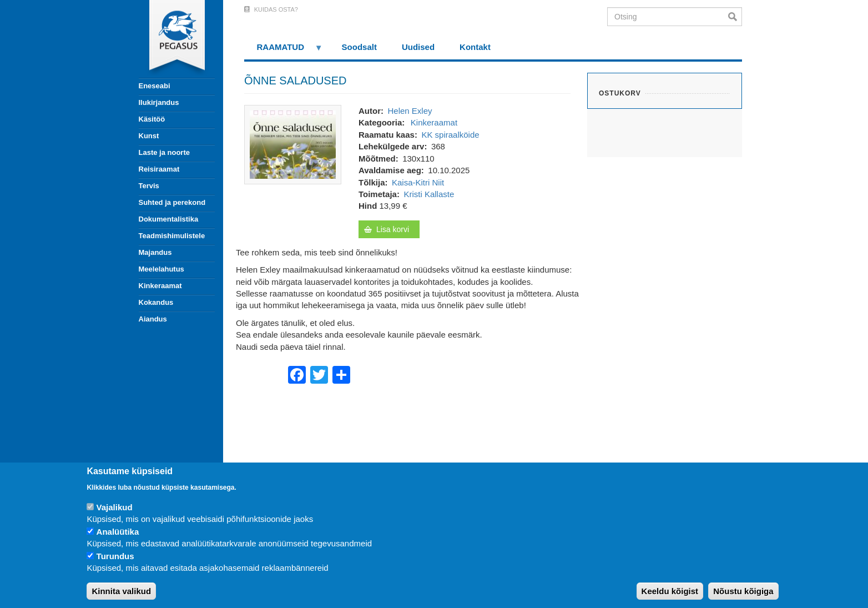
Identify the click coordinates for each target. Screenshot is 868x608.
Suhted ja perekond (172, 202)
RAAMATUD (284, 51)
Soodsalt (359, 47)
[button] (293, 144)
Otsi (735, 17)
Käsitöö (152, 119)
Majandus (155, 252)
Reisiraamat (159, 169)
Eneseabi (155, 86)
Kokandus (156, 302)
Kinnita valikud (121, 591)
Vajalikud (115, 507)
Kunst (149, 136)
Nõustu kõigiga (743, 591)
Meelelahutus (162, 269)
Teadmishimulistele (172, 236)
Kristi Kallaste (429, 194)
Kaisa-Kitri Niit (418, 182)
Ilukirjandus (159, 102)
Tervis (149, 186)
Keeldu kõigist (670, 591)
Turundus (115, 556)
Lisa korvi (393, 229)
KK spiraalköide (450, 135)
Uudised (418, 47)
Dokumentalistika (169, 219)
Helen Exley (410, 111)
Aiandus (153, 319)
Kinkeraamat (160, 286)
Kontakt (475, 47)
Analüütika (118, 532)
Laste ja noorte (164, 152)
